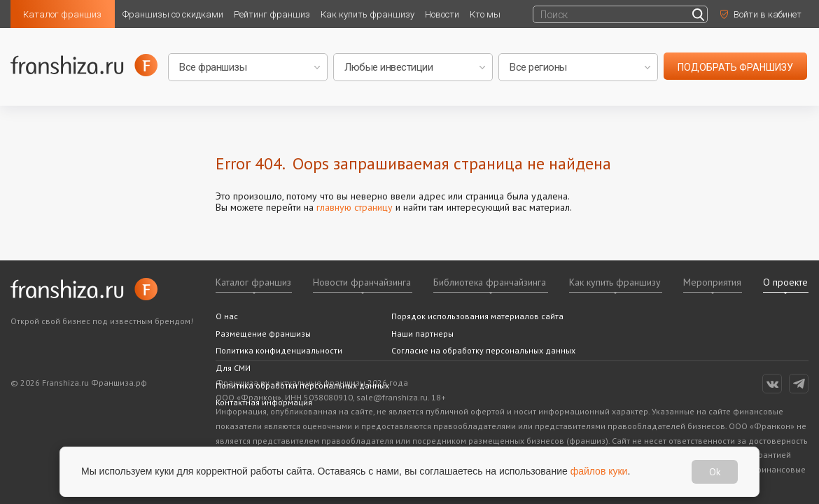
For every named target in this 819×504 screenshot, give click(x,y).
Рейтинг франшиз (272, 14)
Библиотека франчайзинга (490, 282)
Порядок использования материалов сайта (477, 316)
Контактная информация (264, 402)
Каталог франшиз (62, 14)
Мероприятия (712, 282)
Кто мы (485, 14)
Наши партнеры (422, 334)
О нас (227, 316)
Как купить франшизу (367, 14)
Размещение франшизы (263, 334)
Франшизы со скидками (173, 14)
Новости (442, 14)
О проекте (785, 282)
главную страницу (355, 207)
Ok (715, 472)
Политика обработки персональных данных (302, 385)
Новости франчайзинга (362, 282)
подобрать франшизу (735, 67)
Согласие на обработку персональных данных (483, 350)
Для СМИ (233, 368)
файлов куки (599, 471)
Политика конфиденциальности (279, 350)
